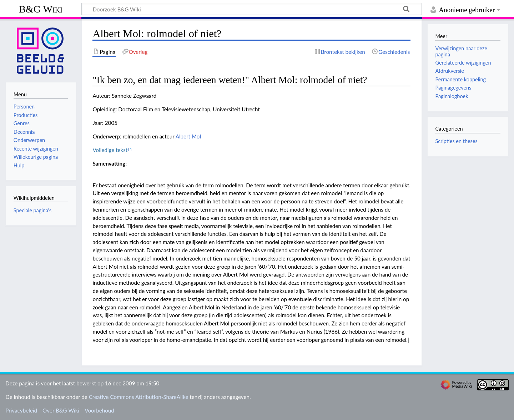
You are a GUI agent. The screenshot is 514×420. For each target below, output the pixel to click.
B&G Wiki (41, 9)
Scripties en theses (456, 141)
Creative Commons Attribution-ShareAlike (139, 397)
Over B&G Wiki (61, 410)
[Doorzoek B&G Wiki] (252, 9)
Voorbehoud (99, 410)
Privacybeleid (21, 410)
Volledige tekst (110, 150)
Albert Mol (188, 136)
